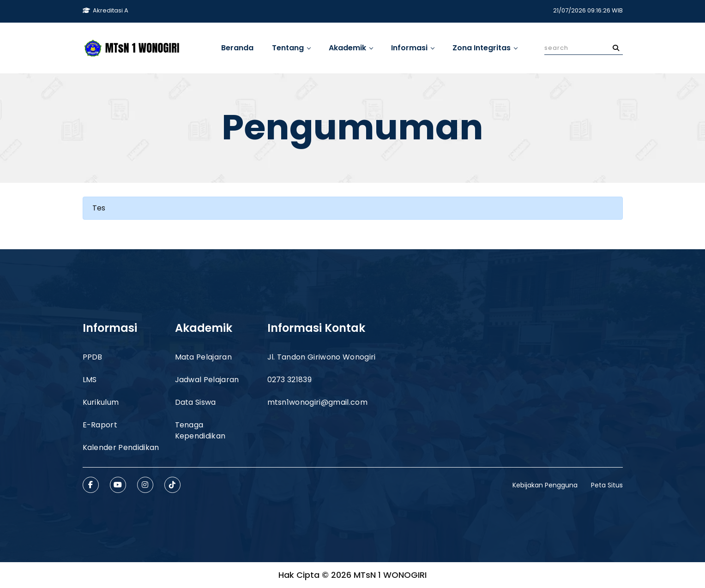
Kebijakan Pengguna (545, 485)
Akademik (351, 48)
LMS (90, 380)
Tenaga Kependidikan (200, 430)
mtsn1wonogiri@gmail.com (317, 402)
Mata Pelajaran (203, 357)
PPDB (93, 357)
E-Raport (100, 425)
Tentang (291, 48)
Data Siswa (196, 402)
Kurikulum (101, 402)
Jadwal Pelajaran (207, 380)
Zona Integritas (485, 48)
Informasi (413, 48)
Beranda (237, 48)
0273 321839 (290, 380)
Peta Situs (607, 485)
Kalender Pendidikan (121, 447)
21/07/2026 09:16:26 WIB (588, 10)
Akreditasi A (105, 10)
